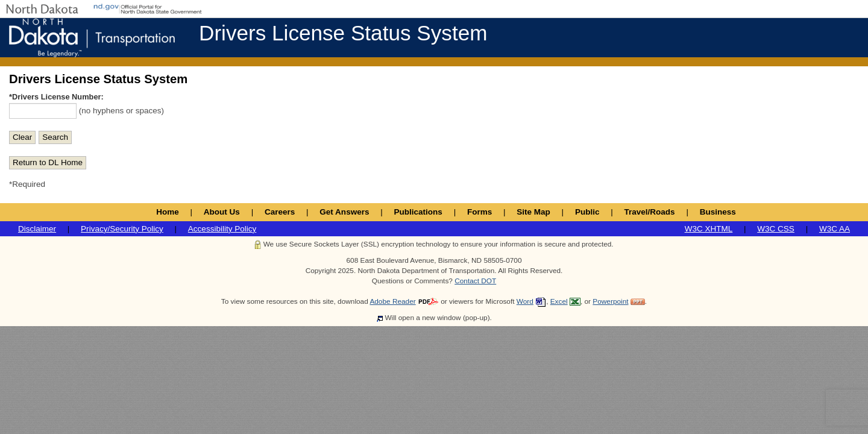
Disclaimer (37, 229)
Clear (22, 137)
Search (55, 137)
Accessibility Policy (222, 229)
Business (718, 212)
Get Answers (344, 212)
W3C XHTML (709, 229)
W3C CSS (776, 229)
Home (168, 212)
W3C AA (835, 229)
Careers (280, 212)
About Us (222, 212)
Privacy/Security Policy (122, 229)
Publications (418, 212)
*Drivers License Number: (56, 97)
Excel (559, 301)
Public (587, 212)
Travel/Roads (650, 212)
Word (525, 301)
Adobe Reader (392, 301)
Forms (480, 212)
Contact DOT (475, 281)
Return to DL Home (48, 162)
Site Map (533, 212)
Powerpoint (610, 301)
